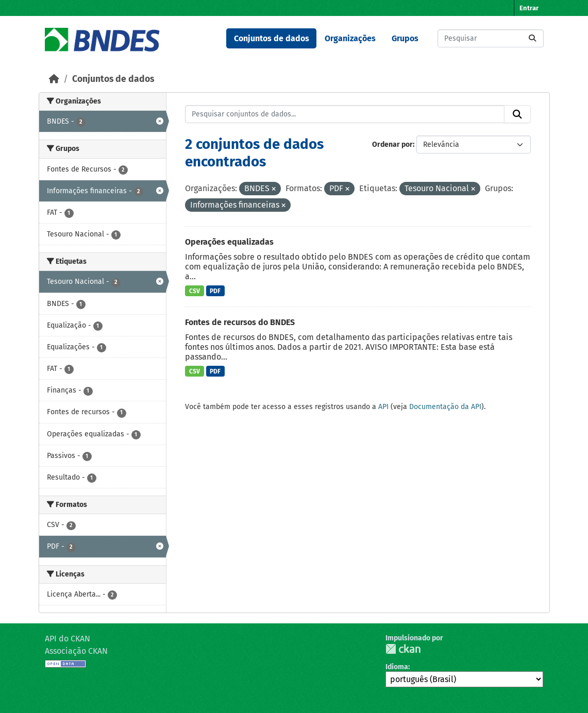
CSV (195, 291)
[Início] (54, 79)
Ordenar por (392, 145)
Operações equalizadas (229, 242)
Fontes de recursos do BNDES (240, 322)
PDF (215, 291)
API (383, 407)
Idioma (397, 667)
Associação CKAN (76, 651)
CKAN (403, 649)
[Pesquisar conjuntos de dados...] (491, 38)
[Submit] (532, 38)
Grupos (405, 38)
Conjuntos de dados (272, 38)
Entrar (529, 8)
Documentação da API (445, 407)
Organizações (350, 38)
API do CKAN (68, 639)
